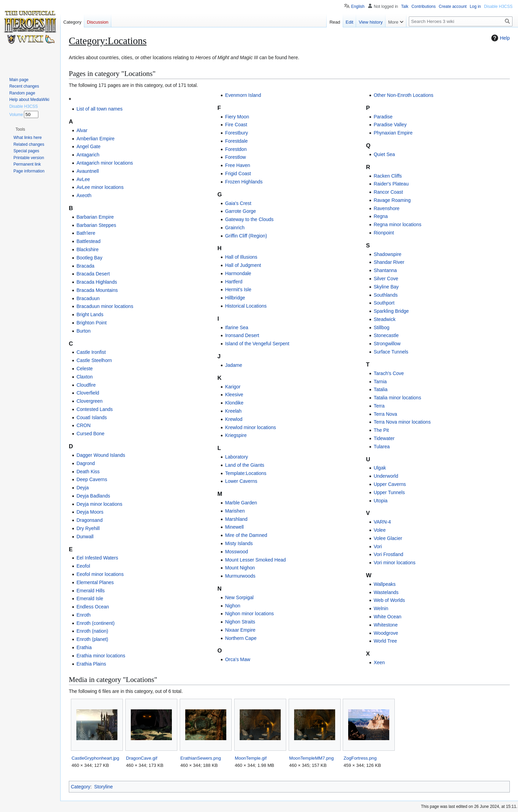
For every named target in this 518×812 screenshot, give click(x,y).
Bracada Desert (93, 274)
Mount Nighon (240, 568)
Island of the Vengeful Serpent (257, 344)
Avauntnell (87, 171)
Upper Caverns (390, 484)
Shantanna (385, 270)
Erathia (84, 647)
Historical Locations (246, 306)
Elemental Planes (95, 582)
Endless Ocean (93, 607)
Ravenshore (387, 208)
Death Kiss (88, 472)
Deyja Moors (90, 512)
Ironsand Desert (242, 335)
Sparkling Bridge (391, 311)
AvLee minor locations (100, 187)
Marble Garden (241, 503)
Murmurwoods (240, 576)
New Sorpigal (239, 597)
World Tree (385, 641)
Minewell (234, 527)
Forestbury (236, 133)
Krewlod (234, 419)
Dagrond (86, 463)
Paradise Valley (390, 125)
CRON (83, 425)
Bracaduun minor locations (105, 306)
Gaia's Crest (238, 203)
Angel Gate (88, 146)
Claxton (84, 377)
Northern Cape (241, 638)
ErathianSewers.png (201, 758)
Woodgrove (386, 633)
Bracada (85, 266)
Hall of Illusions (241, 257)
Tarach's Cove (389, 373)
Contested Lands (94, 409)
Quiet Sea (384, 154)
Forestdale (236, 141)
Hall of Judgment (243, 265)
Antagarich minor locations (105, 163)
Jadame (233, 365)
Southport (384, 303)
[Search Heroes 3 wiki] (461, 21)
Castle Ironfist (91, 352)
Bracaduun (88, 298)
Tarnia (380, 382)
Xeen (379, 662)
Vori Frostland (388, 554)
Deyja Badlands (93, 496)
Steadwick (384, 319)
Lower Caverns (241, 481)
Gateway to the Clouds (249, 219)
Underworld (386, 476)
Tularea (382, 447)
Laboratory (236, 457)
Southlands (386, 295)
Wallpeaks (384, 584)
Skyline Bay (386, 287)
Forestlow (235, 157)
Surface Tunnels (391, 352)
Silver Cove (386, 279)
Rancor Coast (388, 192)
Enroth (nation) (92, 631)
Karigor (233, 387)
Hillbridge (235, 298)
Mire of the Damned (246, 535)
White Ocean (387, 617)
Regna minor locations (397, 224)
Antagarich (88, 155)
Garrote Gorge (240, 211)
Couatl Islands (92, 417)
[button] (20, 129)
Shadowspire (387, 254)
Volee (380, 530)
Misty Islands (239, 543)
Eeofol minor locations (100, 574)
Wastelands (386, 592)
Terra (379, 406)
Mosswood (236, 552)
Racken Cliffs (388, 176)
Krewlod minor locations (250, 427)
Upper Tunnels (389, 492)
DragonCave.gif (142, 758)
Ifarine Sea (237, 327)
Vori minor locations (394, 563)
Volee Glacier (388, 538)
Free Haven (237, 165)
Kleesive (234, 395)
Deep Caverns (92, 479)
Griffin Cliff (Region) (246, 236)
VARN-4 (382, 522)
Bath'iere (86, 233)
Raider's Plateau (391, 184)
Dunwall (85, 537)
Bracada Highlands (97, 282)
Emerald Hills (90, 591)
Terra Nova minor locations (402, 422)
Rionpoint (384, 233)
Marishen (235, 511)
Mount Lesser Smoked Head (255, 560)
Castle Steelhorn (94, 360)
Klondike (234, 403)
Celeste (84, 369)
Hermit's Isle (238, 289)
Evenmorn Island (243, 95)
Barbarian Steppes (96, 225)
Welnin (381, 608)
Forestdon (236, 149)
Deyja (83, 488)
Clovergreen (89, 401)
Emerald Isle (90, 598)
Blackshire (87, 249)
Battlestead (88, 241)
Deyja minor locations (99, 504)
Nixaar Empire (240, 630)
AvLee (83, 179)
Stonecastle (386, 335)
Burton (83, 331)
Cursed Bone (90, 434)
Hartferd (234, 282)
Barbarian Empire (95, 217)
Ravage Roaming (392, 200)
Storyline (103, 787)
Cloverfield (88, 393)
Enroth (83, 615)
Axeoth (84, 195)
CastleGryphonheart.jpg (95, 758)
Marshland (236, 519)
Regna (381, 216)
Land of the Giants (244, 465)
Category (81, 787)
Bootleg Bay (89, 258)
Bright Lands (90, 314)
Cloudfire (86, 385)
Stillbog (381, 327)
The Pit (381, 430)
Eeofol (83, 566)
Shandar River (389, 262)
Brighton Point (91, 323)
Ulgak (380, 468)
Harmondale (238, 273)
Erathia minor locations (101, 656)
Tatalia (380, 389)
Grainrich (235, 228)
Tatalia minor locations (397, 398)
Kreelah (233, 411)
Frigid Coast (238, 173)
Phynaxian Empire (393, 133)
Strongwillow (387, 344)
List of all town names (99, 109)
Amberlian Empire (95, 139)
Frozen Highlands (244, 182)
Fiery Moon (237, 117)
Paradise (383, 117)
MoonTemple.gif (251, 758)
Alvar (82, 130)
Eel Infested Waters (97, 558)
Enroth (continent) (95, 623)
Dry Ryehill (88, 528)
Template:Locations (246, 473)
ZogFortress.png (360, 758)
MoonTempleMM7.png (312, 758)
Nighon (232, 606)
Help (500, 38)
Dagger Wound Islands (101, 455)
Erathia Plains (91, 664)
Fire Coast (236, 125)
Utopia (380, 501)
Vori (378, 546)
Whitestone (386, 625)
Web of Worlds (389, 600)
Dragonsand (89, 520)
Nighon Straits (240, 622)
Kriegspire (236, 435)
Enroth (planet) (92, 639)
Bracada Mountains (97, 290)
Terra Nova (385, 414)
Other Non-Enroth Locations (403, 95)
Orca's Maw (237, 659)
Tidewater (384, 438)
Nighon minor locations (249, 614)
